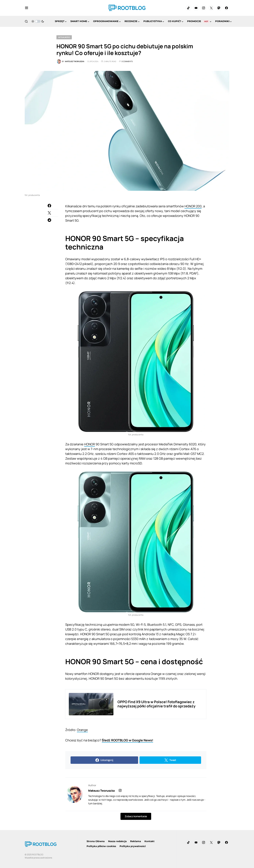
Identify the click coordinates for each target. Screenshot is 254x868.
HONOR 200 (193, 206)
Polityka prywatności (133, 846)
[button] (27, 8)
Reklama (136, 841)
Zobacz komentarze (136, 816)
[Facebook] (226, 8)
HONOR (90, 444)
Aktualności (64, 37)
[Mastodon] (219, 8)
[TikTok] (188, 8)
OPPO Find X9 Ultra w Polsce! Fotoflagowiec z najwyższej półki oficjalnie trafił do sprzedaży (156, 704)
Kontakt (149, 841)
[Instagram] (204, 8)
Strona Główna (96, 841)
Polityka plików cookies (101, 846)
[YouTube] (196, 8)
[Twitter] (211, 8)
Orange (82, 730)
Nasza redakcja (117, 841)
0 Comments (127, 61)
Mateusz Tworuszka (101, 791)
